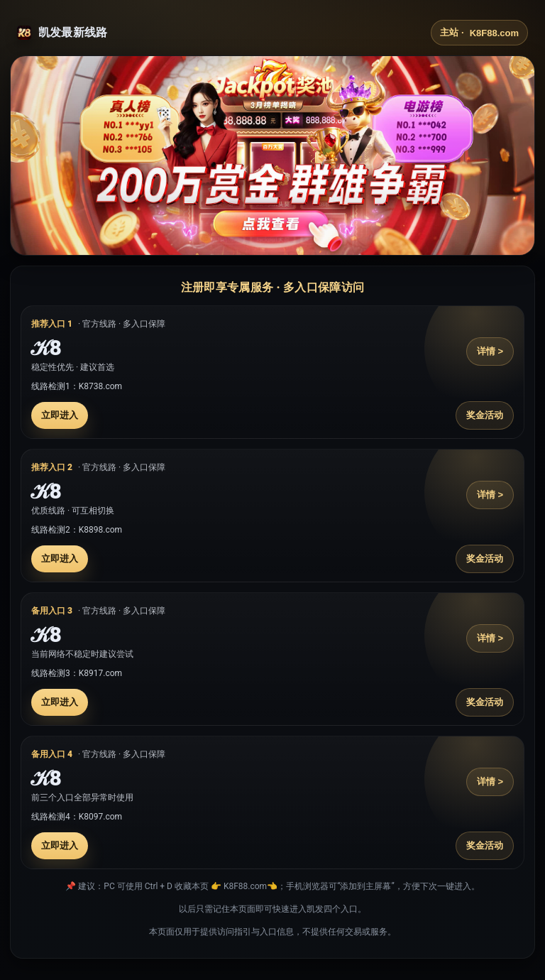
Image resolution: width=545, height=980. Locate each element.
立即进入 (60, 415)
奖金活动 (485, 415)
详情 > (490, 351)
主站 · (479, 33)
